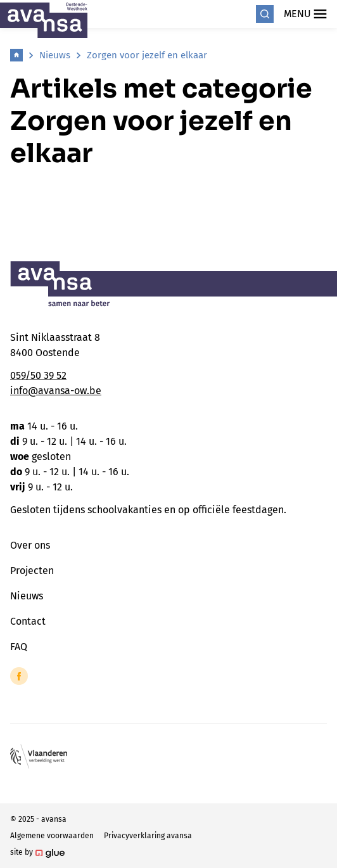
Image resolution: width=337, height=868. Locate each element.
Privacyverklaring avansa (148, 836)
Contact (28, 621)
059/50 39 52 (38, 375)
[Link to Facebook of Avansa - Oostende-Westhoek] (19, 676)
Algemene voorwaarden (52, 836)
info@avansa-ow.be (56, 391)
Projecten (32, 571)
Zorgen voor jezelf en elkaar (147, 55)
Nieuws (55, 55)
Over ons (30, 545)
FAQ (19, 647)
